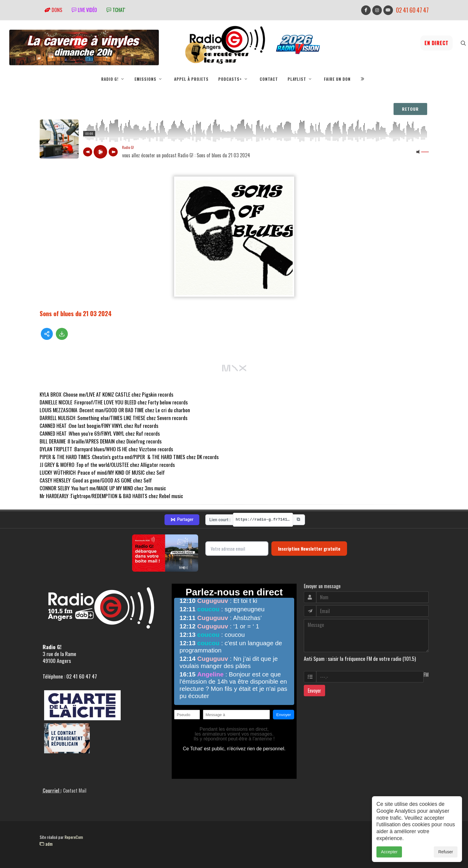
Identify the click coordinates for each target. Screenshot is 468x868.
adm (46, 844)
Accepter (389, 852)
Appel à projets (191, 79)
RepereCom (74, 837)
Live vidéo (84, 10)
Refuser (446, 852)
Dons (53, 10)
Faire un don (337, 79)
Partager (182, 520)
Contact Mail (75, 791)
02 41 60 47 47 (412, 10)
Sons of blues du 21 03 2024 (76, 313)
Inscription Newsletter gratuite (309, 549)
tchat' (116, 10)
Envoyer (314, 691)
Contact (269, 79)
